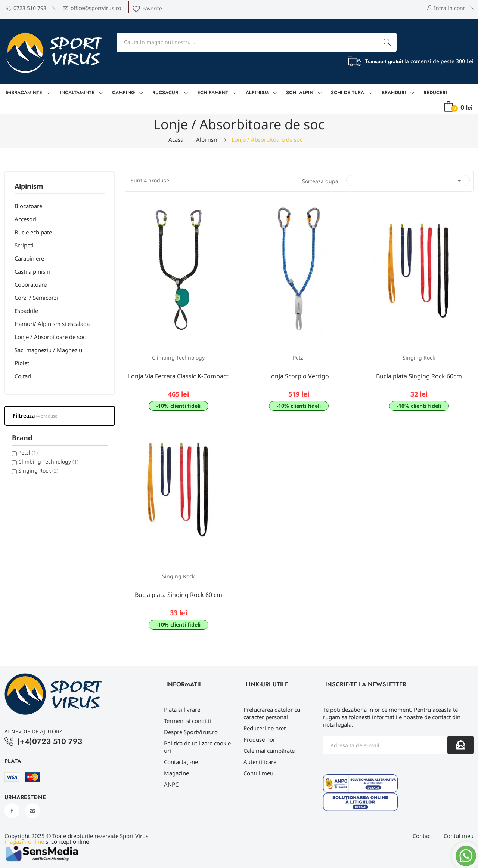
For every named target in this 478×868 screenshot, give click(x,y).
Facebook (12, 811)
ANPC (171, 784)
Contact (422, 836)
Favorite (147, 8)
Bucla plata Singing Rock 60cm (419, 376)
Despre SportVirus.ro (191, 732)
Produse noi (259, 739)
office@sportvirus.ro (92, 8)
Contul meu (258, 773)
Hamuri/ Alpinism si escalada (52, 324)
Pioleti (23, 363)
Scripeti (24, 245)
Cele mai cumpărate (269, 751)
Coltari (23, 376)
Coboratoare (31, 284)
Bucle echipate (33, 232)
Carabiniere (29, 258)
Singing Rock (38, 470)
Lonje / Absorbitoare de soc (50, 337)
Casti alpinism (32, 271)
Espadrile (26, 311)
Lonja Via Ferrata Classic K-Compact (178, 376)
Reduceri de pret (265, 728)
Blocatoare (28, 206)
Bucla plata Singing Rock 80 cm (179, 595)
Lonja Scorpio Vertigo (299, 376)
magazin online (24, 841)
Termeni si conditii (187, 721)
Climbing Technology (48, 461)
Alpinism (29, 187)
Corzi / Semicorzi (36, 298)
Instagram (32, 811)
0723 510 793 (26, 8)
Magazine (176, 773)
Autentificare (260, 762)
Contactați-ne (181, 762)
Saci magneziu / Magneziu (48, 350)
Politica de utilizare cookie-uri (198, 747)
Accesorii (26, 219)
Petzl (28, 453)
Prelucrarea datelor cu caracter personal (272, 713)
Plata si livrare (182, 710)
